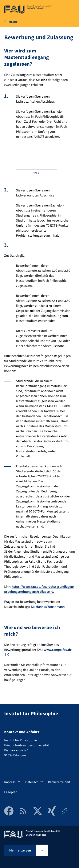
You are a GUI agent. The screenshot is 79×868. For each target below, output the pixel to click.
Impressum (12, 782)
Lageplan (11, 792)
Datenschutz (34, 782)
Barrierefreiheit (59, 782)
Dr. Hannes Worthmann (48, 607)
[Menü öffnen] (73, 10)
